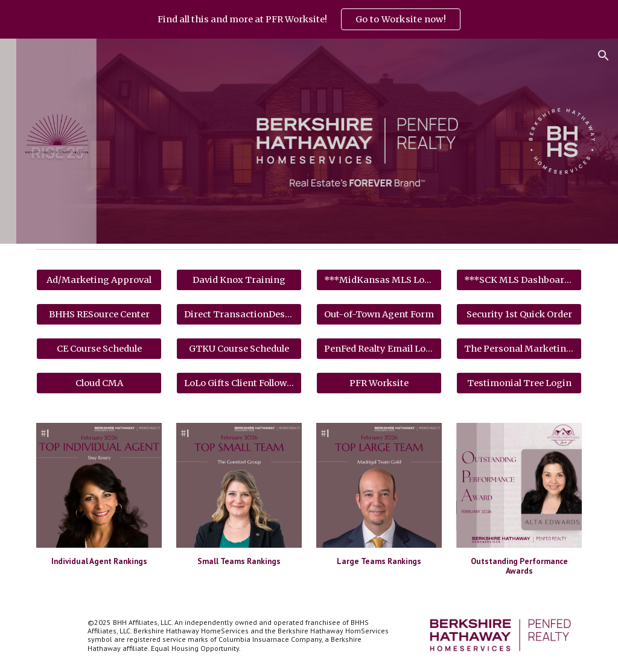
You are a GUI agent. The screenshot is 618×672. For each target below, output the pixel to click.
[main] (99, 561)
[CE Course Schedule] (99, 348)
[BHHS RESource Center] (99, 314)
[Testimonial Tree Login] (519, 383)
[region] (309, 19)
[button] (604, 55)
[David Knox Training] (239, 280)
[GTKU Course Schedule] (239, 348)
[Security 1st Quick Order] (519, 314)
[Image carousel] (99, 485)
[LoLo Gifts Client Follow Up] (239, 383)
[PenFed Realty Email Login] (379, 348)
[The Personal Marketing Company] (519, 348)
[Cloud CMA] (99, 383)
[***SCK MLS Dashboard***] (519, 280)
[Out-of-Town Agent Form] (379, 314)
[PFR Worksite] (379, 383)
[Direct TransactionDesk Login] (239, 314)
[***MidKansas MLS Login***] (379, 280)
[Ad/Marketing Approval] (99, 280)
